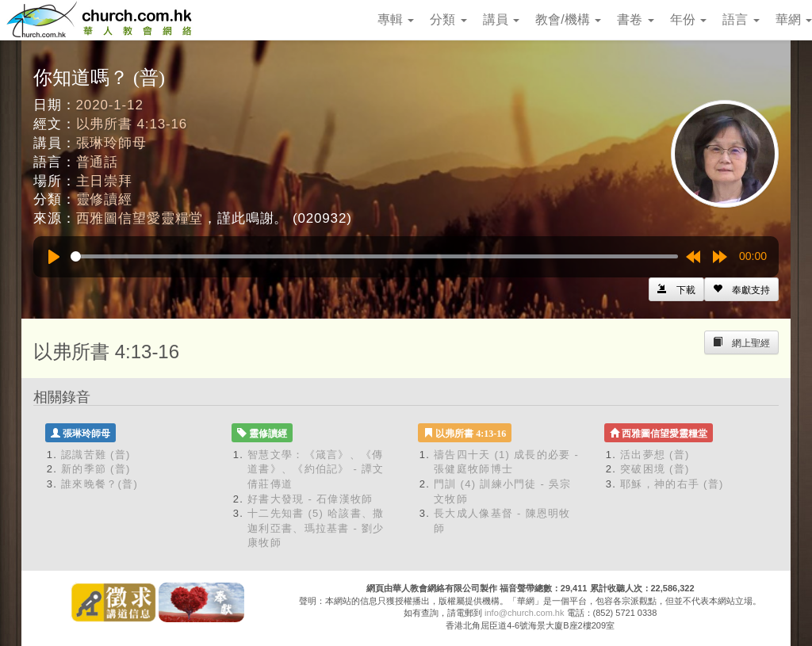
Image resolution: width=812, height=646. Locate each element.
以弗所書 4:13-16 (132, 124)
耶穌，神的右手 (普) (672, 484)
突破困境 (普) (655, 469)
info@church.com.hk (524, 613)
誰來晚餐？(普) (100, 484)
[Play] (54, 257)
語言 (741, 19)
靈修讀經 (104, 199)
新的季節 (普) (96, 469)
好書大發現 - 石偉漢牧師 (310, 499)
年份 (688, 19)
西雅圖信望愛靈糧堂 (140, 218)
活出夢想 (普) (655, 455)
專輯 (396, 19)
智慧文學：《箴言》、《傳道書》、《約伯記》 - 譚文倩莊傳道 (316, 469)
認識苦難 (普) (96, 455)
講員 (501, 19)
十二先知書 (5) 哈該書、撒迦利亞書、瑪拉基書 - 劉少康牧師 (316, 528)
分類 (448, 19)
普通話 (98, 162)
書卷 (635, 19)
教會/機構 (568, 19)
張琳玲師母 (111, 143)
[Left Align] (741, 289)
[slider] (374, 256)
